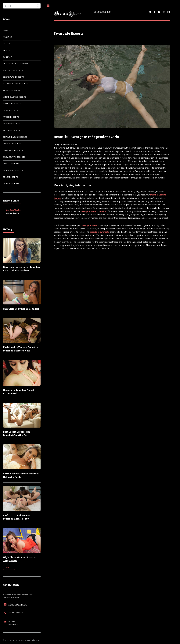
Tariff (7, 50)
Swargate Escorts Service (94, 211)
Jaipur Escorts (11, 184)
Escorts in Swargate (100, 232)
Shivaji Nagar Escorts (15, 137)
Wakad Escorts (11, 164)
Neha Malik (35, 640)
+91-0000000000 (101, 12)
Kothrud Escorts (12, 130)
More (9, 567)
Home (6, 30)
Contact (7, 57)
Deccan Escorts (12, 124)
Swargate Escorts (91, 225)
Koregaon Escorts (13, 90)
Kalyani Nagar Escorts (16, 84)
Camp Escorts (10, 110)
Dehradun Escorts (13, 170)
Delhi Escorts (11, 177)
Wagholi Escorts (12, 144)
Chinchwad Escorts (13, 77)
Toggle (48, 6)
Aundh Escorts (11, 117)
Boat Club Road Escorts (16, 64)
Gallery (7, 44)
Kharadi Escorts (12, 104)
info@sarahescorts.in (18, 604)
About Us (8, 37)
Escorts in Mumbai (13, 210)
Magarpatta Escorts (14, 157)
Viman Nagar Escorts (15, 97)
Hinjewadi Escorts (13, 70)
